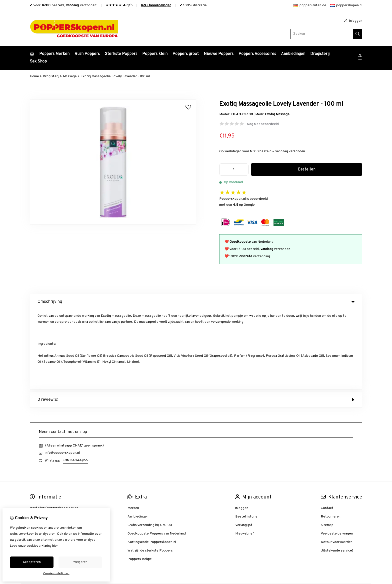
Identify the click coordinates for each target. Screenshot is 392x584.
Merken (133, 428)
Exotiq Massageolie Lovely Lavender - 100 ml (115, 76)
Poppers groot (186, 54)
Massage (70, 76)
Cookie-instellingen (56, 573)
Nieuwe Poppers (219, 54)
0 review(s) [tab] (196, 320)
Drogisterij (320, 54)
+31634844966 (75, 380)
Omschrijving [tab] (196, 302)
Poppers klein (155, 54)
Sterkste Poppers (121, 54)
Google (249, 205)
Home (34, 76)
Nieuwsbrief (245, 454)
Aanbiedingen (293, 54)
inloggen (353, 21)
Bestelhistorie (246, 437)
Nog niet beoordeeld (263, 124)
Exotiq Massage (277, 114)
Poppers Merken (54, 54)
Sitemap (327, 445)
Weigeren (80, 562)
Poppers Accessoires (257, 54)
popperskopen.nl (346, 5)
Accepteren (32, 562)
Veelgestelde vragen (337, 454)
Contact (327, 428)
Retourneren (331, 437)
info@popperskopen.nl (62, 373)
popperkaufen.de (310, 5)
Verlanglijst (244, 445)
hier (55, 546)
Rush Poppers (87, 54)
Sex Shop (38, 61)
